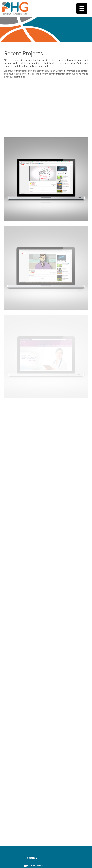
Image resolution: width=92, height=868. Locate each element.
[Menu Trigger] (82, 8)
